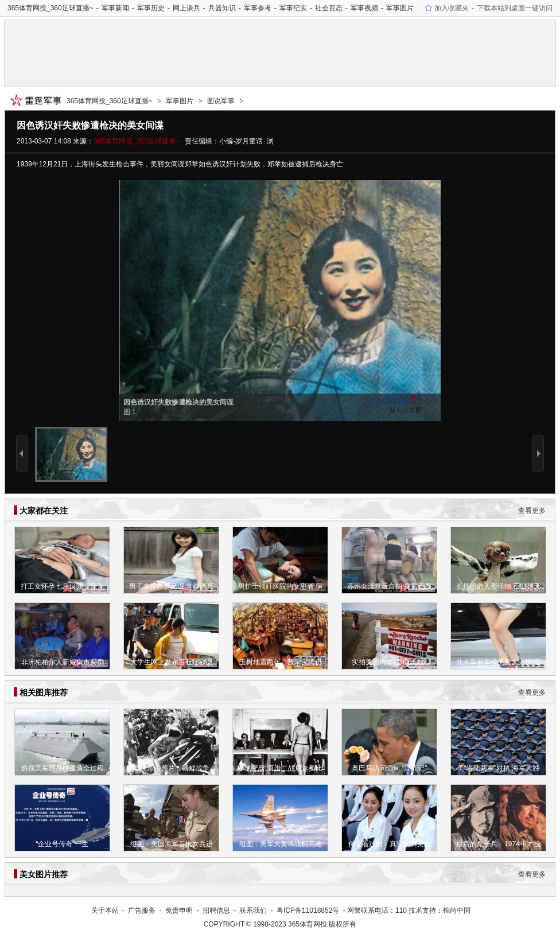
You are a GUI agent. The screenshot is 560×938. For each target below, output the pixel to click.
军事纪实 (293, 8)
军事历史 (151, 8)
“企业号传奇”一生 (63, 844)
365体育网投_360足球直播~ (50, 8)
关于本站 (105, 910)
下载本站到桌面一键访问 (515, 8)
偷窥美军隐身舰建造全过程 (63, 768)
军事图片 (400, 8)
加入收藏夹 (452, 8)
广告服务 (142, 910)
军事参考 (258, 8)
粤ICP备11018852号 (308, 910)
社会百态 (329, 8)
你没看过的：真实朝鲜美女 (390, 844)
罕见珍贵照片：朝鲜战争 (172, 768)
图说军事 (221, 101)
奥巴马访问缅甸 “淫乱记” (389, 768)
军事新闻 (115, 8)
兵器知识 (222, 8)
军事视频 (364, 8)
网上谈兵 (186, 8)
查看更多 (532, 511)
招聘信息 (216, 910)
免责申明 (179, 910)
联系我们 (253, 910)
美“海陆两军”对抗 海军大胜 (498, 768)
